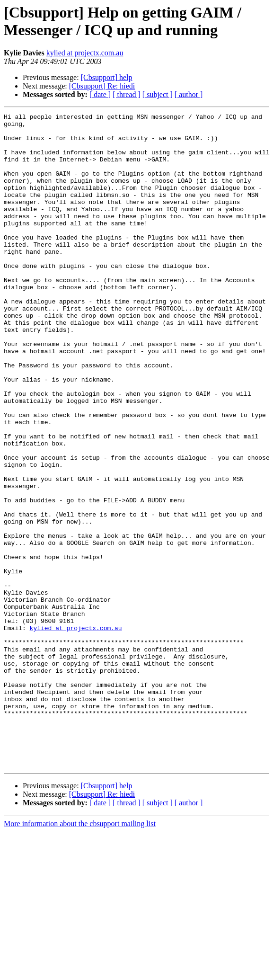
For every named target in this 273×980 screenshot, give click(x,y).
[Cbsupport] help (107, 77)
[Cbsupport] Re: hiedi (102, 86)
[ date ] (100, 94)
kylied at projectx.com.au (85, 53)
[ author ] (189, 94)
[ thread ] (127, 94)
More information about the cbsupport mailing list (80, 954)
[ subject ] (158, 94)
